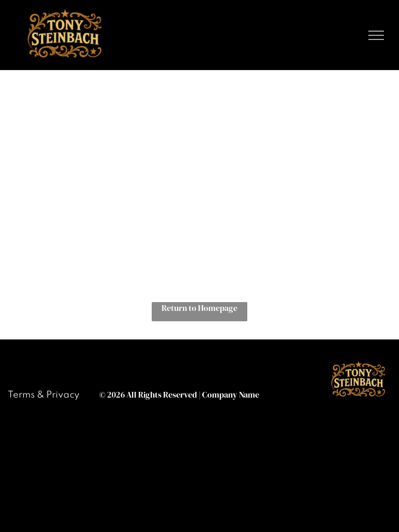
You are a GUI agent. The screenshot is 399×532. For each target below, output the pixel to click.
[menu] (376, 35)
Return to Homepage (199, 308)
